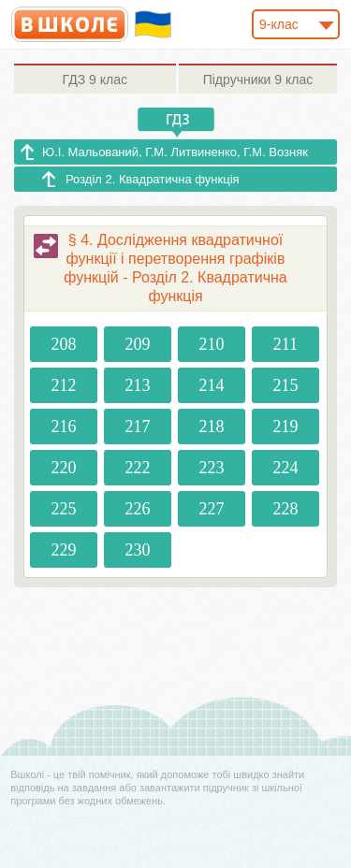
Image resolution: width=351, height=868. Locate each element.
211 (285, 344)
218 (211, 427)
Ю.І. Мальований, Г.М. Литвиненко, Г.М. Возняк (175, 152)
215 (285, 385)
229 (64, 550)
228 (285, 509)
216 (64, 427)
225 (64, 509)
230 (138, 550)
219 (285, 427)
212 (64, 385)
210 (211, 344)
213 (138, 385)
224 (285, 468)
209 (138, 344)
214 (211, 385)
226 (138, 509)
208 (64, 344)
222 (138, 468)
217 (138, 427)
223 (211, 468)
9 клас (95, 80)
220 (64, 468)
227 (211, 509)
